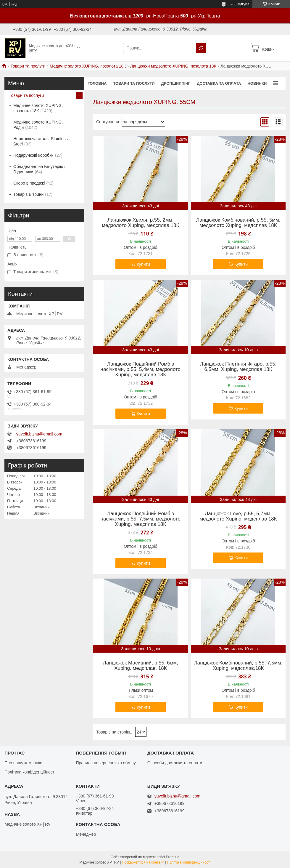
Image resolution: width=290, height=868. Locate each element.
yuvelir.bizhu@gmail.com (39, 434)
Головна (97, 83)
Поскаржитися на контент (143, 862)
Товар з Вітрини (28, 194)
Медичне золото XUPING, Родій (38, 125)
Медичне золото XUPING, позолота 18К (88, 66)
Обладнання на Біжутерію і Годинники (39, 169)
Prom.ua (173, 857)
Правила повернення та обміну (106, 763)
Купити (143, 264)
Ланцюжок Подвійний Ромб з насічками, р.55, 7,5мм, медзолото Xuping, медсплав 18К (141, 519)
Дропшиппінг (176, 83)
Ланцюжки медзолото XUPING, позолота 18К (173, 66)
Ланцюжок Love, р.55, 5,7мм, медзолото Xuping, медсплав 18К (238, 516)
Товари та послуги (28, 66)
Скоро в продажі (29, 183)
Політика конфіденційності (30, 772)
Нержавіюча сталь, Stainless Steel (41, 141)
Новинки (257, 83)
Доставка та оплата (219, 83)
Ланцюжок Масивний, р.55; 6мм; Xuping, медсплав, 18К (141, 666)
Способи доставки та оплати (175, 763)
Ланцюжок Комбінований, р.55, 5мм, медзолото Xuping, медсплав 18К (238, 223)
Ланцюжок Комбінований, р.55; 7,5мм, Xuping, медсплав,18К (238, 666)
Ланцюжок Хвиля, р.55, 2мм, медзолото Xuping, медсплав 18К (140, 223)
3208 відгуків (239, 4)
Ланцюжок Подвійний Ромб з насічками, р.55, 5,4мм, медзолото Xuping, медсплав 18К (141, 369)
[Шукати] (201, 48)
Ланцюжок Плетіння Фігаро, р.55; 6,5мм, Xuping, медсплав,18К (238, 367)
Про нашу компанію (23, 763)
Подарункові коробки (33, 155)
